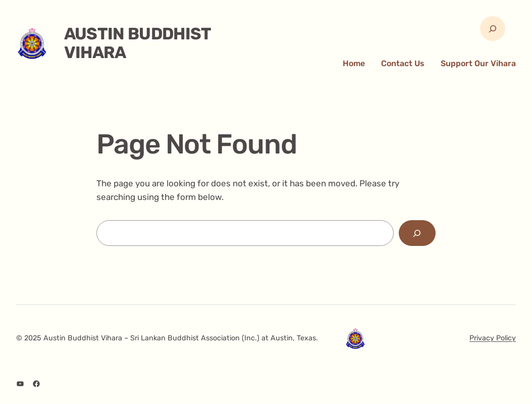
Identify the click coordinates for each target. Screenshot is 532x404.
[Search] (417, 233)
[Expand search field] (492, 29)
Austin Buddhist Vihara (138, 43)
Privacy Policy (493, 338)
